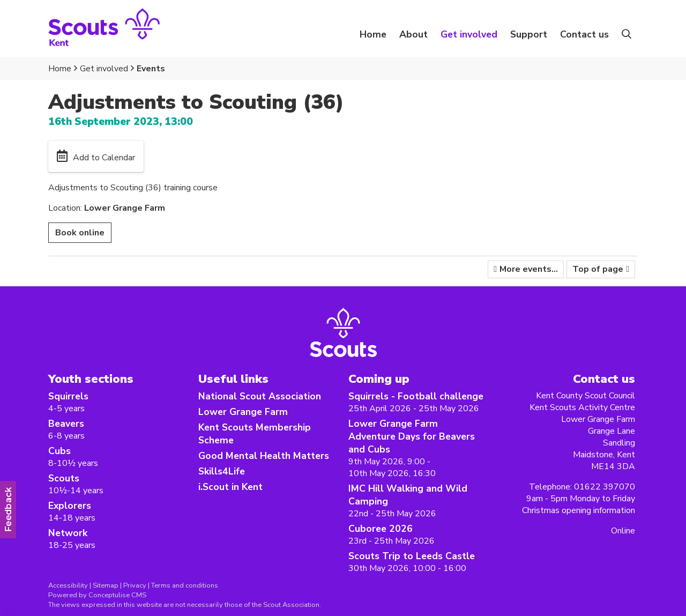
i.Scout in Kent (230, 487)
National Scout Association (260, 396)
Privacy (135, 585)
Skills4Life (222, 471)
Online (623, 531)
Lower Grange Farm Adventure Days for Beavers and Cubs (412, 436)
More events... (529, 269)
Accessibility (68, 585)
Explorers (70, 506)
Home (373, 34)
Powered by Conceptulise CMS (97, 595)
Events (151, 69)
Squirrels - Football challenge (416, 396)
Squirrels (68, 396)
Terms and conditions (185, 585)
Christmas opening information (579, 510)
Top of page (598, 269)
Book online (80, 233)
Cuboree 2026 (381, 529)
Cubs (59, 451)
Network (68, 533)
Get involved (104, 69)
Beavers (66, 424)
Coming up (379, 379)
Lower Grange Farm (243, 412)
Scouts (64, 478)
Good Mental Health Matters (264, 456)
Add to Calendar (104, 158)
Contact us (584, 34)
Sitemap (106, 585)
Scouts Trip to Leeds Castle (412, 556)
